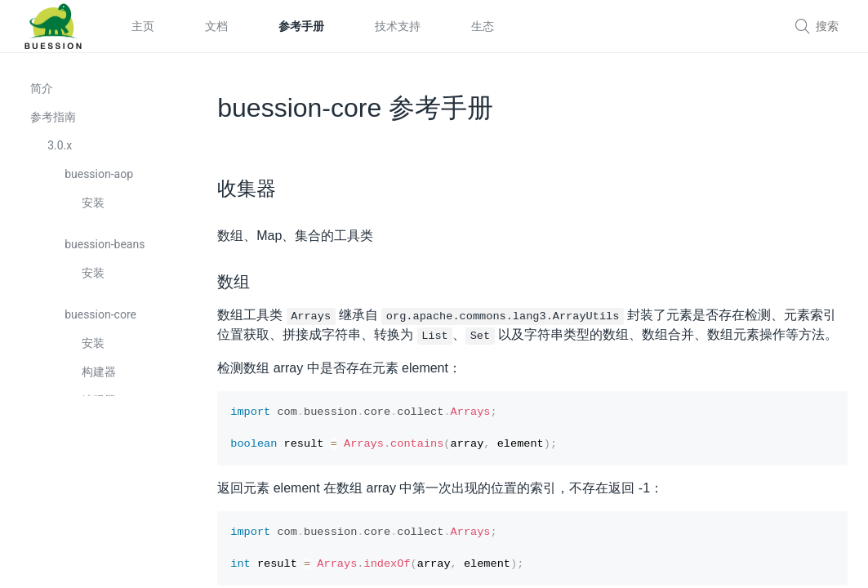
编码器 (101, 412)
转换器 (101, 555)
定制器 (101, 526)
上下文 (101, 469)
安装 (96, 214)
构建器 (101, 383)
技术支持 (398, 26)
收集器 (101, 440)
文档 (216, 26)
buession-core (103, 326)
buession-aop (101, 185)
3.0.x (62, 157)
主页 (143, 26)
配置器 (101, 497)
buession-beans (107, 256)
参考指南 (56, 128)
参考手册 (301, 26)
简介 (44, 100)
